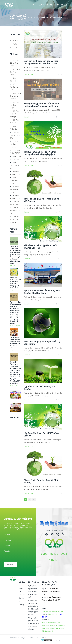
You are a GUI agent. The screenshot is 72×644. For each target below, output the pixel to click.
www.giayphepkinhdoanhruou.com (53, 628)
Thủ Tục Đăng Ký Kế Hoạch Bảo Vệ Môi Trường (41, 200)
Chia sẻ (60, 74)
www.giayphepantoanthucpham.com (54, 625)
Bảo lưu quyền (35, 638)
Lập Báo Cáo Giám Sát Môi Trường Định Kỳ (41, 434)
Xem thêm (28, 74)
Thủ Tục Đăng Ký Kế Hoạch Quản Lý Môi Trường (42, 343)
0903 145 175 (53, 614)
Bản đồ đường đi (48, 631)
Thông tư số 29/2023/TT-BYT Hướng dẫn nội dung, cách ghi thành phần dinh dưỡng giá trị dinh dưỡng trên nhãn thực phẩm (15, 255)
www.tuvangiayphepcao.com (51, 623)
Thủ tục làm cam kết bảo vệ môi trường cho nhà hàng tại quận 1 (40, 153)
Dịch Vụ (39, 17)
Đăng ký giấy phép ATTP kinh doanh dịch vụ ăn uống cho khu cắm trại (34, 624)
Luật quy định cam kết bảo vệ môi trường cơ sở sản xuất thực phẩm (41, 62)
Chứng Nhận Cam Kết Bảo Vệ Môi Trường (41, 481)
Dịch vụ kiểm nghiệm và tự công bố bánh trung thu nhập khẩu (33, 592)
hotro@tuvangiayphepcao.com (53, 611)
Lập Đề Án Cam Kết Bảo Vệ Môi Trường (40, 388)
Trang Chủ (31, 17)
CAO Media (44, 638)
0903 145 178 (50, 554)
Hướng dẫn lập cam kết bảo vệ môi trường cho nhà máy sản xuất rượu (41, 105)
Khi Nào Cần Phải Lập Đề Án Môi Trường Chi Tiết (40, 247)
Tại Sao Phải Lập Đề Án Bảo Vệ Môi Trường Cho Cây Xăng (42, 292)
